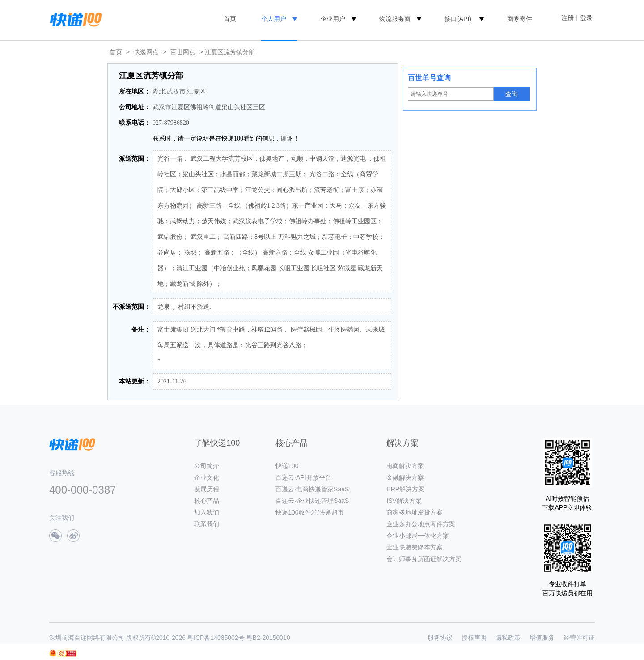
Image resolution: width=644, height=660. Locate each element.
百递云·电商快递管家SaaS (312, 489)
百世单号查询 (429, 78)
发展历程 (207, 489)
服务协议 (440, 638)
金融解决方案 (405, 477)
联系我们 (207, 524)
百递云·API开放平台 (303, 477)
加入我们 (207, 512)
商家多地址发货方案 (415, 512)
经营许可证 (579, 638)
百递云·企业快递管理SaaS (312, 501)
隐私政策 (508, 638)
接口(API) (458, 19)
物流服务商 (395, 19)
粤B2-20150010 (268, 638)
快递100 (287, 466)
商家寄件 (520, 19)
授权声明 (474, 638)
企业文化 (207, 477)
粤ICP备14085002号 (216, 638)
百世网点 (183, 52)
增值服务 (542, 638)
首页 (230, 19)
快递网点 (146, 52)
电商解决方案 (405, 466)
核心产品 (207, 501)
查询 (512, 94)
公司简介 (207, 466)
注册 (568, 18)
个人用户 (274, 19)
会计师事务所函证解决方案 (424, 559)
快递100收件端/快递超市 (310, 512)
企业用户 (333, 19)
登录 (586, 18)
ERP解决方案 (405, 489)
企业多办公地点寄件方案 (421, 524)
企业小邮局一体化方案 (418, 536)
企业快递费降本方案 (415, 547)
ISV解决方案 (404, 501)
